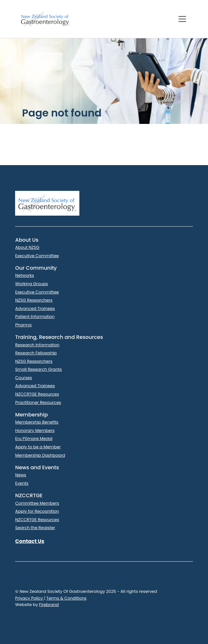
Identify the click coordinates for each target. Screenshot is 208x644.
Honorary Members (35, 430)
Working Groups (32, 284)
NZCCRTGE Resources (37, 394)
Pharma (23, 325)
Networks (24, 275)
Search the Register (35, 528)
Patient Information (35, 317)
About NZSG (27, 247)
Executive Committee (37, 256)
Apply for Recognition (37, 511)
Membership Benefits (37, 422)
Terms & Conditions (66, 598)
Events (22, 483)
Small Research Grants (38, 369)
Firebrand (49, 605)
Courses (23, 378)
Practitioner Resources (38, 402)
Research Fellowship (36, 353)
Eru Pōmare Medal (34, 439)
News (21, 475)
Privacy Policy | (30, 598)
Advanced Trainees (35, 308)
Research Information (37, 345)
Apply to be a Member (38, 447)
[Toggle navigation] (182, 19)
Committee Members (37, 503)
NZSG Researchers (34, 300)
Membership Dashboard (40, 455)
